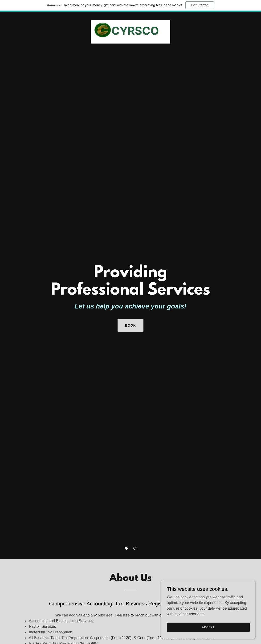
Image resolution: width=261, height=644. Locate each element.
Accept (208, 627)
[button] (126, 548)
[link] (130, 17)
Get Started (200, 5)
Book (130, 325)
